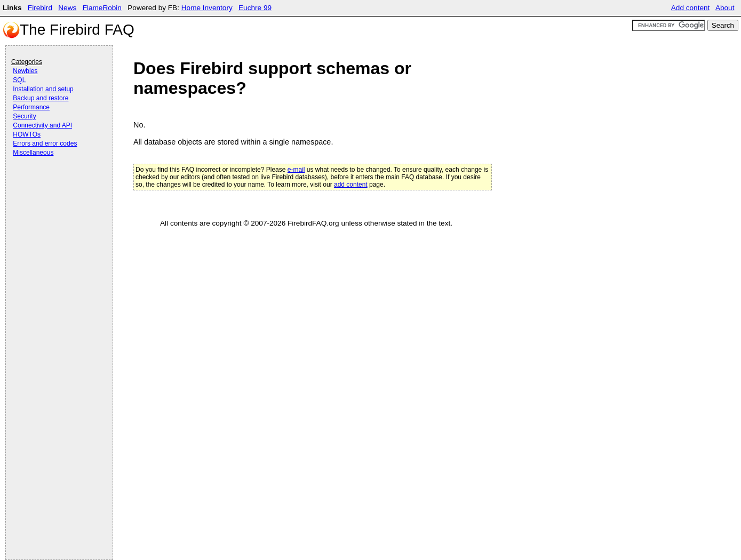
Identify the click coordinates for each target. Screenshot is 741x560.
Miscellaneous (33, 153)
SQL (19, 80)
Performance (31, 107)
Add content (691, 8)
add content (351, 185)
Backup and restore (41, 98)
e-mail (296, 170)
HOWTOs (27, 134)
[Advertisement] (54, 188)
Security (24, 116)
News (67, 8)
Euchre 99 (255, 8)
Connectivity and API (42, 125)
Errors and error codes (45, 143)
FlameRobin (102, 8)
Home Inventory (207, 8)
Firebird (40, 8)
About (725, 8)
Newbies (25, 71)
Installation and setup (43, 89)
